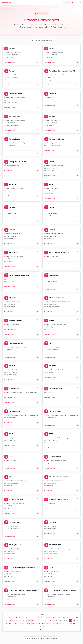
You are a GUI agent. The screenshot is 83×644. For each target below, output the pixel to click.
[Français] (66, 2)
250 (57, 617)
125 (40, 617)
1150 (64, 623)
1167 (44, 627)
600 (30, 620)
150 (43, 617)
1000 (44, 623)
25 (26, 617)
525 (20, 620)
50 (30, 617)
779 (71, 620)
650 (37, 620)
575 (27, 620)
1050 (50, 623)
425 (6, 620)
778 (67, 620)
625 (33, 620)
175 (47, 617)
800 (16, 623)
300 (64, 617)
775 (57, 620)
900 (30, 623)
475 (13, 620)
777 (64, 620)
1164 (74, 623)
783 (10, 623)
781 (77, 620)
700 (44, 620)
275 (60, 617)
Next (42, 629)
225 (54, 617)
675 (40, 620)
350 (70, 617)
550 (23, 620)
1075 (54, 623)
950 (37, 623)
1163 (71, 623)
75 (33, 617)
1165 (77, 623)
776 (60, 620)
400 (77, 617)
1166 (40, 627)
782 (6, 623)
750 (50, 620)
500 (16, 620)
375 (74, 617)
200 (50, 617)
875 (27, 623)
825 (20, 623)
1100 (57, 623)
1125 (60, 623)
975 (40, 623)
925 (33, 623)
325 (67, 617)
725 (47, 620)
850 (23, 623)
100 (37, 617)
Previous (42, 614)
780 (74, 620)
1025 (47, 623)
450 (10, 620)
